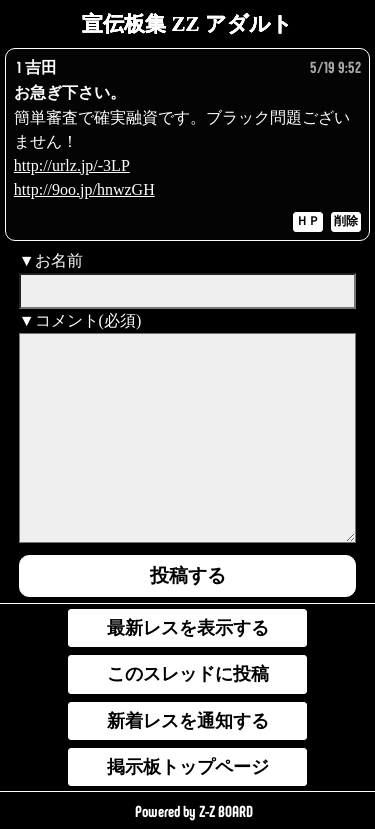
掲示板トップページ (188, 767)
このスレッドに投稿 (188, 674)
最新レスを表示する (188, 628)
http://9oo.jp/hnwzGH (84, 189)
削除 (346, 221)
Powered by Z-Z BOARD (194, 811)
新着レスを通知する (188, 721)
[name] (188, 291)
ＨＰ (308, 221)
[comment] (188, 438)
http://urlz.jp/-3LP (72, 165)
